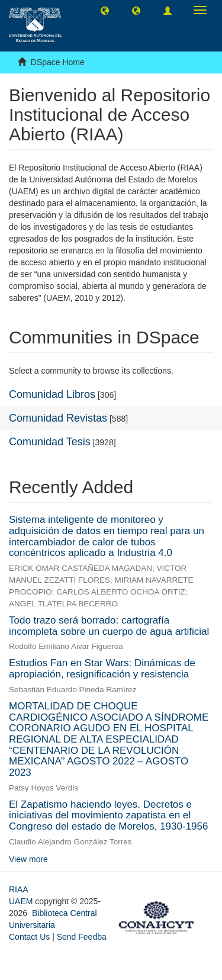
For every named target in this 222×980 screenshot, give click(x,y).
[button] (105, 10)
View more (28, 859)
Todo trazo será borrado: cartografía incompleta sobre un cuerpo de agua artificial (109, 626)
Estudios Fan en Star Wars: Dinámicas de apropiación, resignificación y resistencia (102, 669)
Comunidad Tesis (50, 442)
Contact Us (29, 937)
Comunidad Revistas (58, 418)
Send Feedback (86, 937)
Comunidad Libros (52, 394)
